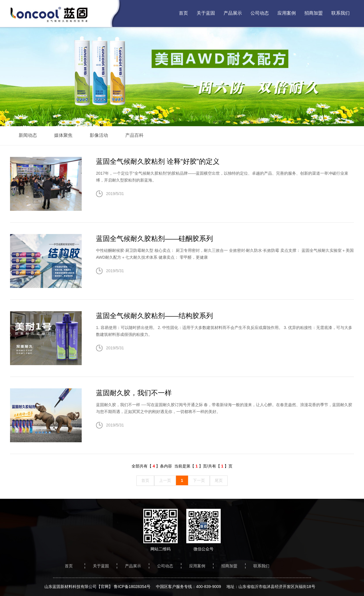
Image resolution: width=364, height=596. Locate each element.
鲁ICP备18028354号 (132, 587)
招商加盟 (314, 13)
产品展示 (233, 13)
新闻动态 (28, 135)
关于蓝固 (206, 13)
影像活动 (99, 135)
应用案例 (287, 13)
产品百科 (134, 135)
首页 (183, 13)
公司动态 (260, 13)
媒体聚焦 (63, 135)
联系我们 (340, 13)
